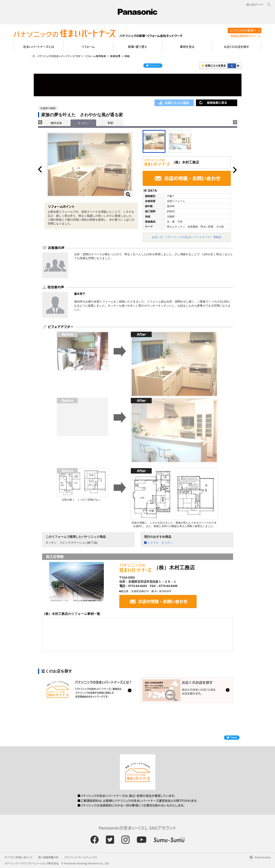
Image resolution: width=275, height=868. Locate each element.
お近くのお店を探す (237, 47)
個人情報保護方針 (48, 857)
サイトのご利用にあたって (18, 857)
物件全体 (56, 123)
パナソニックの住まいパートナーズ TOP (59, 56)
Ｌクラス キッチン (160, 543)
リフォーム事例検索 (95, 56)
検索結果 (115, 56)
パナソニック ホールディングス (80, 857)
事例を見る (187, 47)
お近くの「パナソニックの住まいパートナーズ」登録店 (187, 237)
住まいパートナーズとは (39, 47)
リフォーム (88, 47)
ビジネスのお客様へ (243, 30)
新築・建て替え (138, 47)
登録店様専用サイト (243, 36)
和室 (110, 123)
